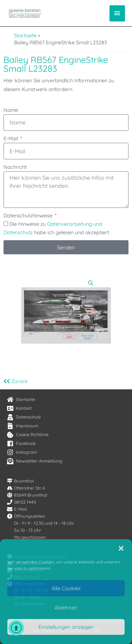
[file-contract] (23, 426)
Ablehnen (66, 608)
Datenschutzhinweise (29, 215)
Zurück (16, 381)
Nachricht (15, 167)
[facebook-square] (21, 444)
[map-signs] (20, 481)
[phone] (21, 502)
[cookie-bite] (28, 435)
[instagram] (22, 452)
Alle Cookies (66, 588)
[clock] (26, 516)
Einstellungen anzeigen (66, 627)
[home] (21, 400)
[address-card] (19, 408)
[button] (121, 548)
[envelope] (17, 509)
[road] (26, 488)
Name (11, 110)
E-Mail (11, 138)
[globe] (27, 495)
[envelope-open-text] (35, 461)
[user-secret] (24, 417)
